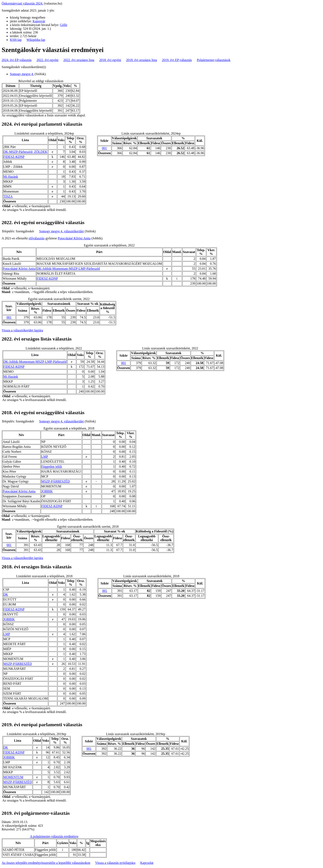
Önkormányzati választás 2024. (22, 3)
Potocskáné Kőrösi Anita (74, 238)
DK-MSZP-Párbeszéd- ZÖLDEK (25, 152)
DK (6, 594)
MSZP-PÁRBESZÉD (56, 481)
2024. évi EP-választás (17, 60)
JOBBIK (47, 491)
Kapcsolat (147, 863)
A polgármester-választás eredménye (54, 836)
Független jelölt (52, 467)
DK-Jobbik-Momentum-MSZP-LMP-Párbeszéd (68, 269)
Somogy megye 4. (22, 74)
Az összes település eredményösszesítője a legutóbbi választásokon (46, 863)
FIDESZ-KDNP (14, 157)
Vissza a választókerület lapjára (22, 330)
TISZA (8, 196)
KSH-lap (16, 40)
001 (104, 148)
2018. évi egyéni (110, 60)
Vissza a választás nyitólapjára (115, 863)
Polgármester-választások (214, 60)
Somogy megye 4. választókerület (61, 231)
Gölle (64, 25)
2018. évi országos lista (142, 60)
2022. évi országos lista (79, 60)
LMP (45, 457)
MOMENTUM (13, 777)
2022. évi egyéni (47, 60)
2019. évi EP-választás (177, 60)
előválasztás (37, 238)
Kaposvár (39, 21)
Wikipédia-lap (36, 40)
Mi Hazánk (11, 177)
